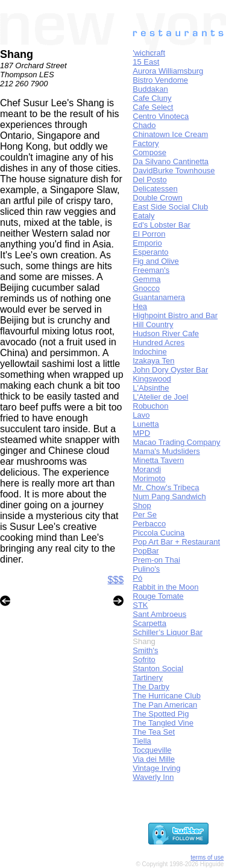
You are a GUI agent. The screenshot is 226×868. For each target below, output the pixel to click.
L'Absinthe (151, 388)
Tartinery (148, 678)
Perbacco (149, 524)
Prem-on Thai (156, 560)
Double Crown (157, 198)
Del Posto (149, 180)
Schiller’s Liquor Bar (168, 632)
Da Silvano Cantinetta (171, 161)
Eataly (143, 216)
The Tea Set (154, 732)
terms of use (207, 857)
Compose (149, 152)
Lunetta (146, 424)
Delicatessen (155, 189)
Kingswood (152, 379)
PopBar (146, 551)
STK (140, 605)
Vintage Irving (156, 768)
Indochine (149, 352)
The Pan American (165, 705)
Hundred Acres (159, 343)
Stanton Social (158, 669)
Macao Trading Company (176, 442)
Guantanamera (159, 297)
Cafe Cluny (152, 98)
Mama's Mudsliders (166, 451)
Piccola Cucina (159, 533)
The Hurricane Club (167, 696)
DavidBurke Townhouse (174, 171)
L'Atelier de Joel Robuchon (160, 401)
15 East (146, 62)
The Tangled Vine (163, 723)
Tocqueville (152, 750)
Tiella (142, 741)
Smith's (145, 650)
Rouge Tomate (158, 596)
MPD (141, 433)
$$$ (116, 580)
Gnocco (146, 288)
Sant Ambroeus (159, 614)
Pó (137, 578)
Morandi (147, 469)
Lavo (141, 415)
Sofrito (144, 659)
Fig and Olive (156, 261)
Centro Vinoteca (161, 116)
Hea (140, 306)
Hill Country (153, 324)
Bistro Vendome (160, 80)
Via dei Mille (154, 759)
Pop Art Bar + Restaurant (176, 542)
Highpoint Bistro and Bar (175, 315)
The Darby (151, 687)
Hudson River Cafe (166, 333)
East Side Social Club (170, 207)
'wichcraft (149, 53)
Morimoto (149, 478)
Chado (144, 125)
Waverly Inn (153, 777)
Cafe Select (153, 107)
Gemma (146, 279)
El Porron (149, 234)
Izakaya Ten (153, 361)
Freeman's (151, 270)
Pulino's (146, 569)
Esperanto (150, 252)
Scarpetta (149, 623)
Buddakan (150, 89)
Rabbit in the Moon (165, 587)
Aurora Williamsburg (168, 71)
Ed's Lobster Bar (162, 225)
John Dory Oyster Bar (170, 370)
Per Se (145, 515)
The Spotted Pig (161, 714)
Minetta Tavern (158, 460)
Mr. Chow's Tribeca (166, 487)
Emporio (147, 243)
